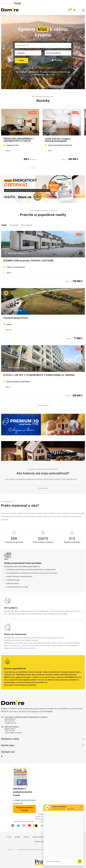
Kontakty (17, 837)
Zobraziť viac (43, 405)
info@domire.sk (10, 723)
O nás (9, 837)
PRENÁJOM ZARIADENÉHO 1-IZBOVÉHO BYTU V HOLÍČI (33, 139)
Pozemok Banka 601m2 (16, 318)
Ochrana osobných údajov (43, 841)
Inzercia (26, 837)
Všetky (4, 225)
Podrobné (57, 60)
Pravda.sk (41, 680)
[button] (32, 168)
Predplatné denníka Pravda (24, 809)
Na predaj (14, 225)
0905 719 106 (10, 731)
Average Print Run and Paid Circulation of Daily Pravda (35, 850)
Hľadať (21, 61)
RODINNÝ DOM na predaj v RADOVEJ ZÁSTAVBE (28, 261)
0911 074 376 (10, 721)
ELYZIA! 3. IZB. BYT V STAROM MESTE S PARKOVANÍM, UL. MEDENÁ (39, 375)
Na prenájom (27, 225)
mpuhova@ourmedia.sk (13, 733)
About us (10, 850)
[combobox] (43, 45)
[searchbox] (43, 45)
